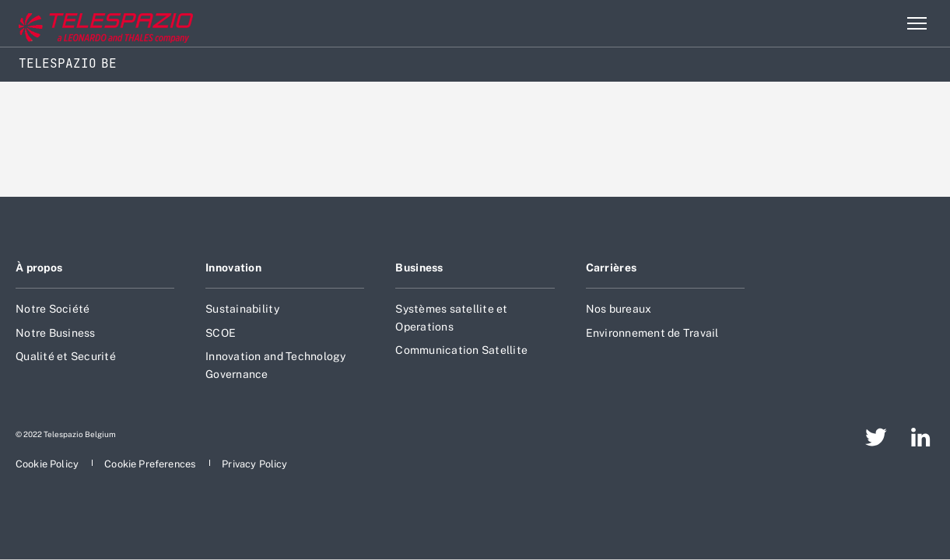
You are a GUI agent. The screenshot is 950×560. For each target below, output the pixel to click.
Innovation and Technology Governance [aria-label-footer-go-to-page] (275, 365)
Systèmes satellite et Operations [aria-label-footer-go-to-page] (451, 317)
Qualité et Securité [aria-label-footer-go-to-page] (66, 356)
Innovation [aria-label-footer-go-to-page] (233, 268)
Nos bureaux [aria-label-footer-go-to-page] (619, 309)
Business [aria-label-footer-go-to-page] (419, 268)
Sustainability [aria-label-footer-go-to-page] (242, 309)
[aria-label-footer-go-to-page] (876, 437)
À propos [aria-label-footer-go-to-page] (39, 268)
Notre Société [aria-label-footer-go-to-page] (53, 309)
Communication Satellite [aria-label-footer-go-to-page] (461, 350)
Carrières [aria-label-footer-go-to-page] (612, 268)
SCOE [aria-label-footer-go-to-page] (221, 333)
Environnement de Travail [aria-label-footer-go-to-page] (652, 333)
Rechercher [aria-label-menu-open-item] (883, 23)
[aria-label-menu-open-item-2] (917, 23)
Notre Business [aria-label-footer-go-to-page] (56, 333)
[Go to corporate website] (77, 24)
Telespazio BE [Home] (68, 63)
